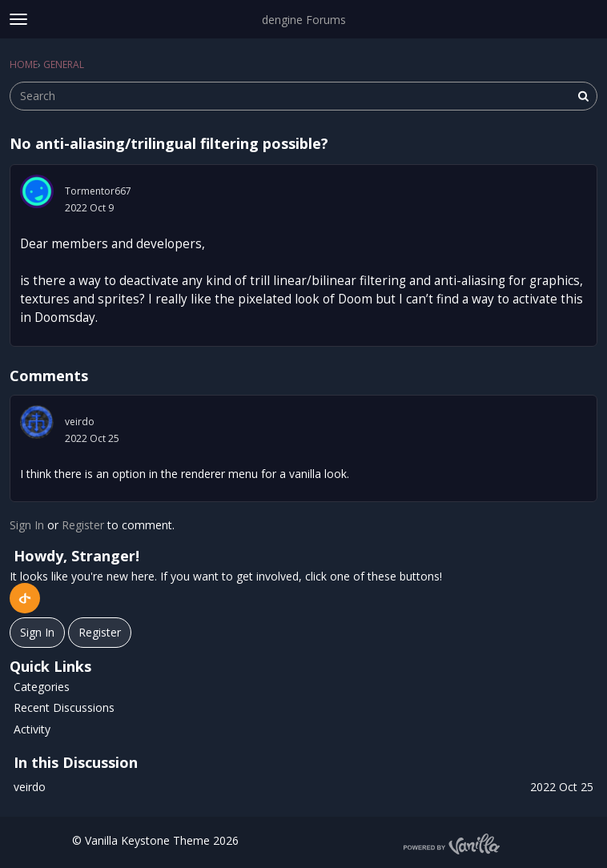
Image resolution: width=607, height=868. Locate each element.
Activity (32, 729)
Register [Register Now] (100, 632)
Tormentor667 (98, 191)
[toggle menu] (18, 19)
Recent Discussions (64, 707)
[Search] (583, 96)
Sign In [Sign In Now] (37, 632)
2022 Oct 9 (89, 208)
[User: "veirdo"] (37, 422)
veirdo (80, 422)
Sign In (27, 525)
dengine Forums (304, 20)
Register (83, 525)
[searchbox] (303, 96)
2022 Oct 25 (92, 438)
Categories (42, 687)
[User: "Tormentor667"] (37, 191)
